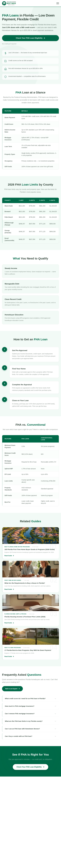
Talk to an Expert (12, 689)
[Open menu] (58, 3)
